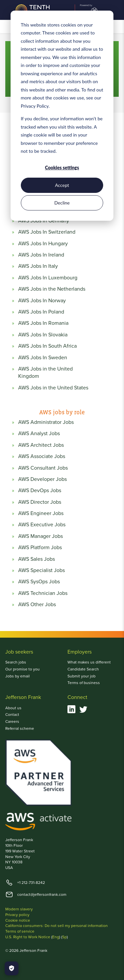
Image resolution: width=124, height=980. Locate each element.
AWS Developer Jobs (42, 479)
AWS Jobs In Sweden (43, 358)
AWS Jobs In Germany (44, 221)
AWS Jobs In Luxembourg (48, 278)
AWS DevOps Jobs (40, 490)
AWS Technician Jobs (43, 593)
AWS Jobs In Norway (42, 301)
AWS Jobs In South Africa (47, 346)
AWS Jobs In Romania (43, 323)
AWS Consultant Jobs (43, 468)
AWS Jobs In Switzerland (47, 232)
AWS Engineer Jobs (41, 513)
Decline (62, 203)
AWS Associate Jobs (42, 456)
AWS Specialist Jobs (41, 570)
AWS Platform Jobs (40, 548)
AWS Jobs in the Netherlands (52, 289)
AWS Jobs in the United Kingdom (45, 373)
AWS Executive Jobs (42, 525)
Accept (62, 185)
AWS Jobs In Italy (38, 266)
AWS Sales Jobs (37, 559)
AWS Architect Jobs (41, 445)
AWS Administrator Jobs (46, 422)
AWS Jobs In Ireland (41, 255)
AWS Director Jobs (40, 502)
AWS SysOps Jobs (39, 582)
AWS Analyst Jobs (39, 433)
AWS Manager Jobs (41, 536)
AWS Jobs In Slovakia (43, 335)
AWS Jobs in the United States (53, 388)
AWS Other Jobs (37, 605)
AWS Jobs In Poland (41, 312)
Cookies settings (62, 168)
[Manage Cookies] (12, 968)
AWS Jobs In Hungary (43, 244)
